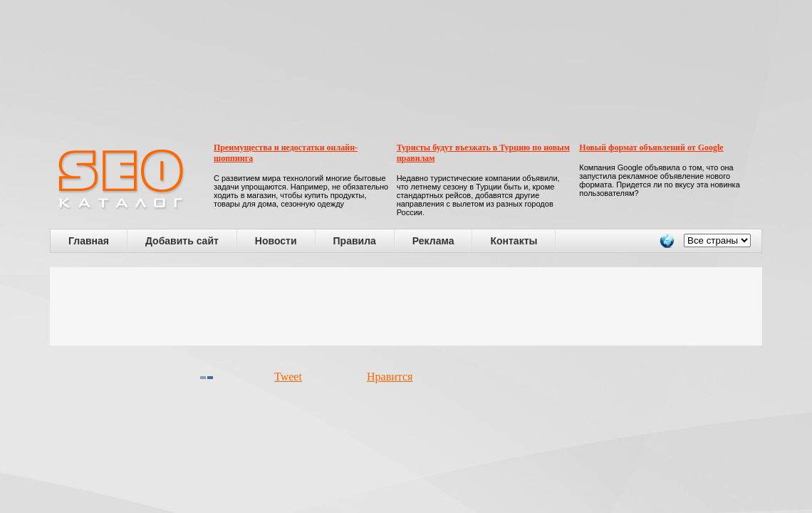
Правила (355, 241)
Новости (276, 241)
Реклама (433, 241)
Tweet (288, 377)
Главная (89, 241)
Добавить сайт (182, 241)
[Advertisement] (406, 306)
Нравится (390, 377)
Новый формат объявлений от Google (651, 147)
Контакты (514, 241)
